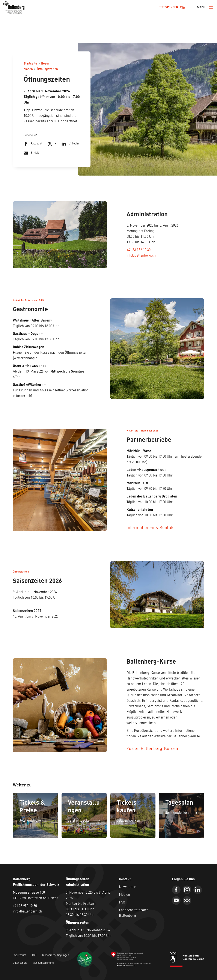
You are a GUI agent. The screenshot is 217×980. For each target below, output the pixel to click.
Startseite (30, 64)
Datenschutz (20, 963)
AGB (34, 955)
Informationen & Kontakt (155, 528)
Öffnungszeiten (47, 69)
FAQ (122, 903)
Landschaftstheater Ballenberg (134, 913)
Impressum (20, 955)
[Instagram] (187, 890)
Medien (124, 895)
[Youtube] (176, 900)
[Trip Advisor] (187, 900)
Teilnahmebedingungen (55, 955)
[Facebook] (176, 890)
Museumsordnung (43, 963)
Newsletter (127, 887)
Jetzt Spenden (171, 8)
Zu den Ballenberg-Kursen (157, 749)
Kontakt (125, 879)
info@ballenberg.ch (141, 256)
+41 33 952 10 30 (139, 250)
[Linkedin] (198, 890)
